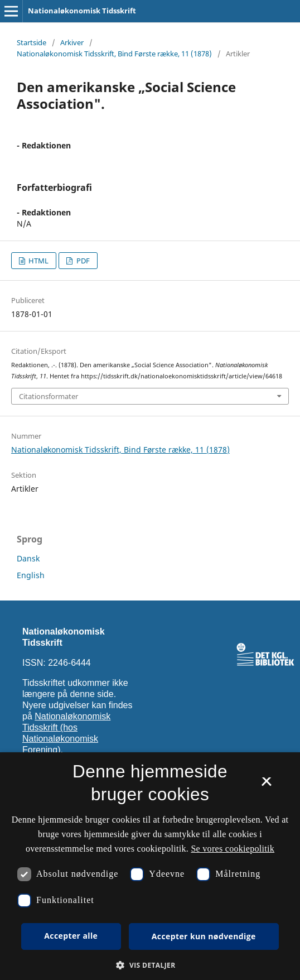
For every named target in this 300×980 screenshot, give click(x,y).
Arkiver (72, 42)
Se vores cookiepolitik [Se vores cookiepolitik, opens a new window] (233, 849)
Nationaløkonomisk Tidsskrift (82, 11)
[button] (150, 965)
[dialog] (150, 866)
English (31, 575)
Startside (32, 42)
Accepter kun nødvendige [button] (204, 936)
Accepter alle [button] (71, 936)
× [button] (266, 785)
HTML (38, 261)
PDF (82, 261)
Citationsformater (49, 396)
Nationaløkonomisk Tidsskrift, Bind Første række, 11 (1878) (114, 54)
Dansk (28, 558)
